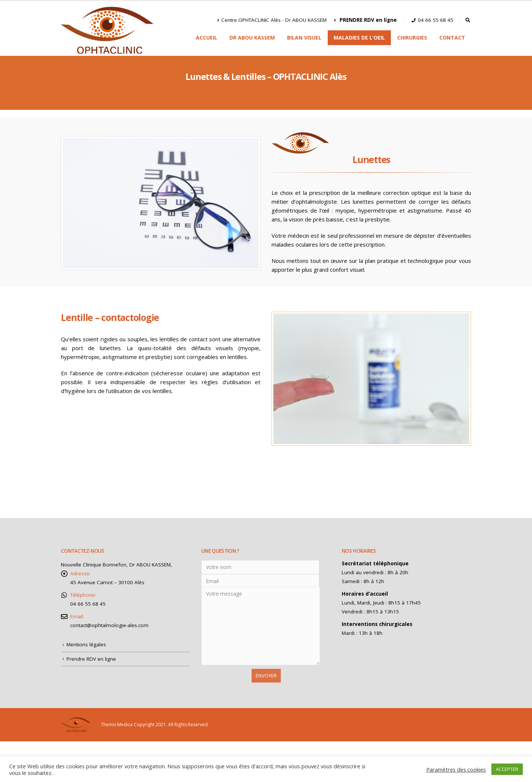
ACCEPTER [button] (507, 769)
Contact (452, 38)
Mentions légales (86, 644)
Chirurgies (412, 38)
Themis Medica (117, 724)
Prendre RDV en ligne (91, 659)
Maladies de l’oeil (359, 38)
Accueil (207, 38)
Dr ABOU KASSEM (252, 38)
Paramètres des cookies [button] (456, 769)
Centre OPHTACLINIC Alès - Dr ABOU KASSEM (272, 20)
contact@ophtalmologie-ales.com (109, 625)
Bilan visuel (304, 38)
